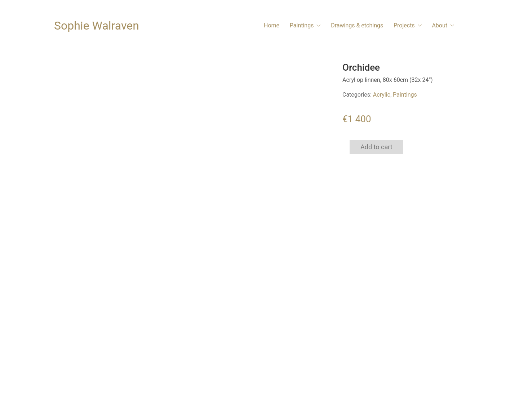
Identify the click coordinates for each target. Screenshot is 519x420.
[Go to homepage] (97, 26)
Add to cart (376, 147)
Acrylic (382, 95)
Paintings (405, 95)
